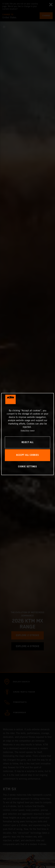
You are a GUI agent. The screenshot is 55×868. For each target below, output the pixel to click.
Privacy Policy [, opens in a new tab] (25, 431)
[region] (27, 434)
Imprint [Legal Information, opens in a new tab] (32, 431)
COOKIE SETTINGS (27, 467)
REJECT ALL (28, 442)
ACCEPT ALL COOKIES (27, 455)
